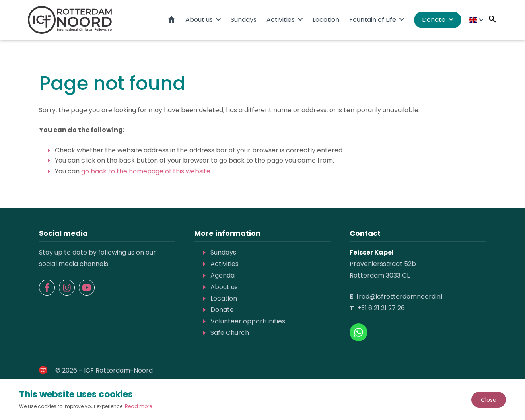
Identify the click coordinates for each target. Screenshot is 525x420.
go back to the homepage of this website (146, 171)
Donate (434, 20)
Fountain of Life (373, 20)
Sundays (244, 20)
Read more (138, 406)
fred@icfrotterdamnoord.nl (399, 297)
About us (199, 20)
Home (171, 19)
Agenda (223, 275)
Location (326, 20)
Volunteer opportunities (248, 321)
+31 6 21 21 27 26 (381, 308)
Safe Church (230, 333)
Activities (281, 20)
